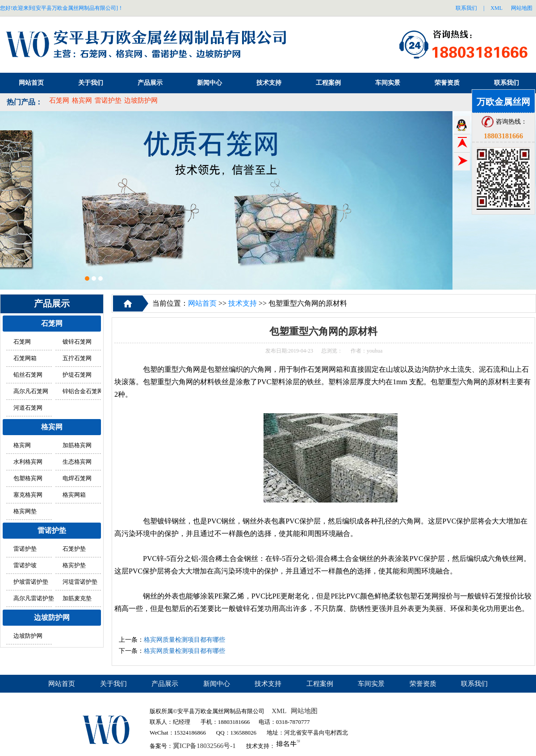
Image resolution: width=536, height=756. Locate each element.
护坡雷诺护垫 (31, 582)
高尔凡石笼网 (31, 391)
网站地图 (522, 8)
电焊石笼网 (77, 478)
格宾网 (82, 100)
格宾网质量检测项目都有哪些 (184, 640)
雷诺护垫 (108, 100)
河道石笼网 (28, 408)
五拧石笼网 (77, 358)
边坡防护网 (141, 100)
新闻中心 (209, 83)
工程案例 (328, 83)
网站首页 (31, 83)
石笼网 (59, 100)
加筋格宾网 (77, 445)
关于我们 (91, 83)
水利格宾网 (28, 462)
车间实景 (388, 83)
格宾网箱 (74, 495)
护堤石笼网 (77, 375)
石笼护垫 (74, 549)
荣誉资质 (447, 83)
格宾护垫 (74, 565)
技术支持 (269, 83)
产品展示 (150, 83)
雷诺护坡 (25, 565)
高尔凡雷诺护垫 (34, 598)
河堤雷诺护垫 (80, 582)
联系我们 (466, 8)
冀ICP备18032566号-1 (204, 746)
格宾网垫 (25, 511)
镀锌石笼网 (77, 342)
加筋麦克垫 (77, 598)
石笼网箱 (25, 358)
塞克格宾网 (28, 495)
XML (496, 8)
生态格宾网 (77, 462)
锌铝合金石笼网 (83, 391)
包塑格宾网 (28, 478)
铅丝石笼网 (28, 375)
